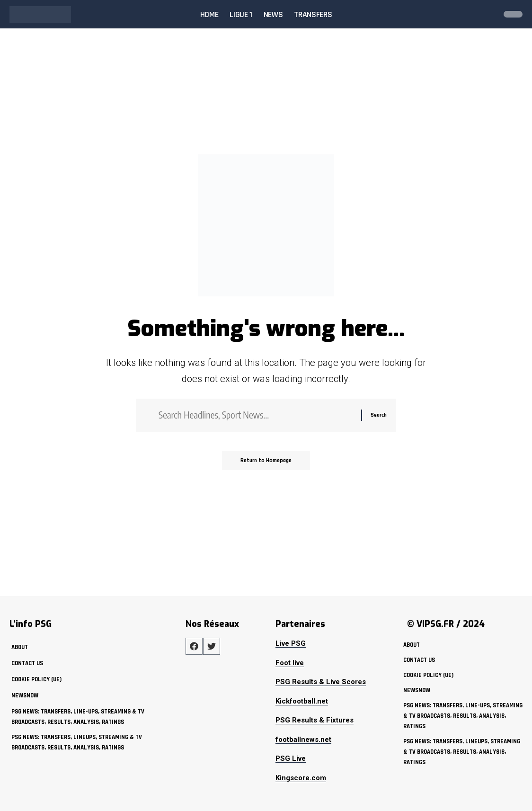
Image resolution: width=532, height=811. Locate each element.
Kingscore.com (301, 778)
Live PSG (291, 643)
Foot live (290, 663)
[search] (487, 14)
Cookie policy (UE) (36, 679)
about (20, 647)
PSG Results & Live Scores (321, 682)
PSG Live (291, 758)
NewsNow (25, 695)
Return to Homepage (266, 461)
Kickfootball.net (302, 701)
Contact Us (27, 663)
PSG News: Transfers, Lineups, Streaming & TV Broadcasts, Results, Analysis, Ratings (77, 742)
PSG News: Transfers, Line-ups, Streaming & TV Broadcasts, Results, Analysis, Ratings (78, 717)
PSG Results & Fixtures (315, 720)
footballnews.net (303, 740)
